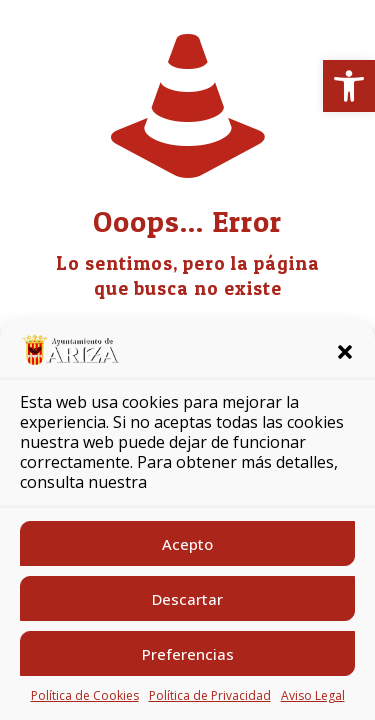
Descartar (187, 599)
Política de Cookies (85, 695)
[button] (349, 86)
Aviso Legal (313, 695)
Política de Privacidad (210, 695)
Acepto (187, 544)
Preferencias (188, 654)
